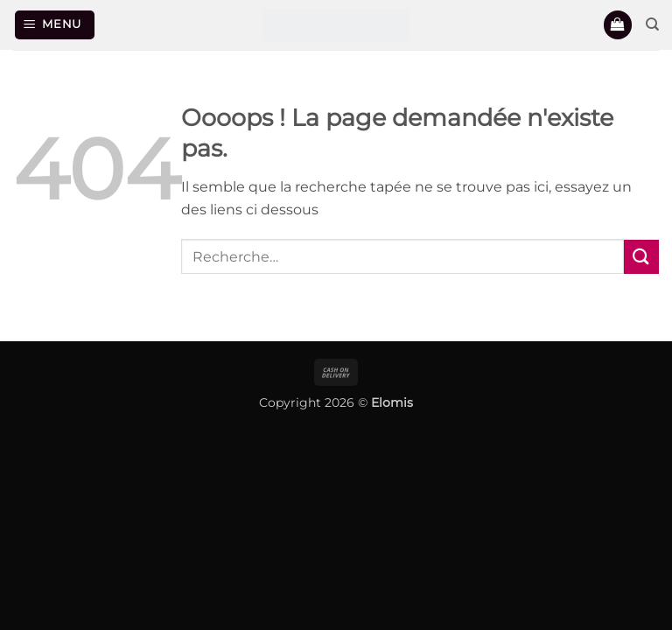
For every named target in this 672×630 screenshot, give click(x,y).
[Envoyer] (641, 257)
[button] (55, 25)
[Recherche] (652, 24)
